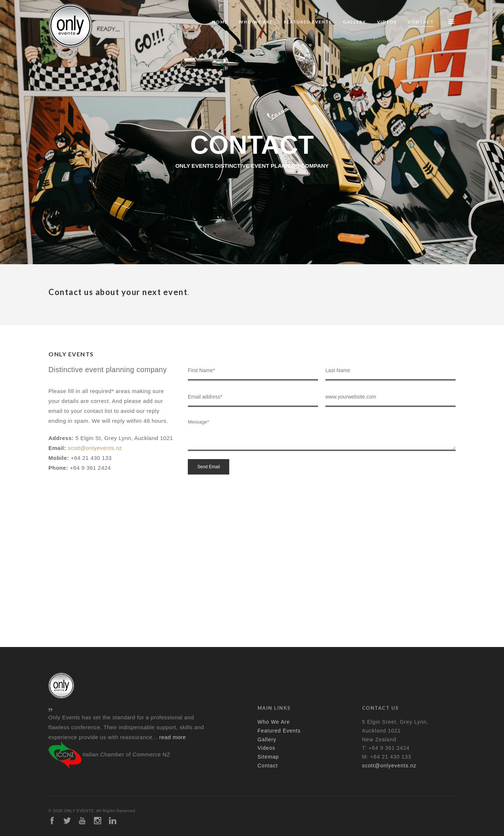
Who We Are (256, 22)
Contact (421, 22)
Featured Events (308, 22)
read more (173, 737)
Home (220, 22)
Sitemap (268, 757)
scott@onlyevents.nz (95, 448)
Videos (387, 22)
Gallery (355, 22)
